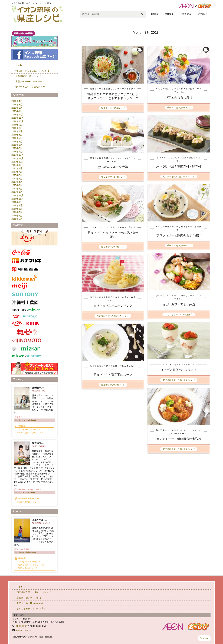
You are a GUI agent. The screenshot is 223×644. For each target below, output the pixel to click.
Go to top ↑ (204, 638)
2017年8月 (17, 168)
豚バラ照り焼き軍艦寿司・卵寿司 (179, 166)
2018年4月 (17, 142)
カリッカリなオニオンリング (113, 306)
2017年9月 (17, 165)
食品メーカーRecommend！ (30, 82)
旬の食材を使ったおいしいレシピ (179, 177)
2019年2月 (17, 108)
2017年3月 (17, 185)
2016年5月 (17, 219)
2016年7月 (17, 212)
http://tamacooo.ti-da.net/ (25, 492)
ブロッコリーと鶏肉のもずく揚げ (179, 235)
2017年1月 (17, 192)
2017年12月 (17, 155)
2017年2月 (17, 189)
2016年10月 (17, 202)
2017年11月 (17, 158)
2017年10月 (17, 162)
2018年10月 (17, 121)
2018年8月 (17, 128)
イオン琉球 (186, 14)
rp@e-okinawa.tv (23, 630)
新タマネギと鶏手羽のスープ (113, 375)
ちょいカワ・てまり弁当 (179, 304)
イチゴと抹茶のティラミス (179, 370)
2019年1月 (17, 111)
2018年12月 (17, 114)
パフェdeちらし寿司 (179, 97)
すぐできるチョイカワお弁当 (179, 314)
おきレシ (203, 14)
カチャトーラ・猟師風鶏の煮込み (179, 439)
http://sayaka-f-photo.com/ (26, 552)
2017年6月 (17, 175)
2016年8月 (17, 209)
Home (154, 14)
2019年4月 (17, 101)
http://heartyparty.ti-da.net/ (26, 420)
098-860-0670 (22, 626)
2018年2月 (17, 148)
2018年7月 (17, 131)
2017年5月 (17, 179)
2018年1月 (17, 152)
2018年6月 (17, 135)
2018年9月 (17, 125)
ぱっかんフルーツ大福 (113, 167)
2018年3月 (17, 145)
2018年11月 (17, 118)
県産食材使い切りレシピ (113, 108)
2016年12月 (17, 195)
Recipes (168, 14)
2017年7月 (17, 172)
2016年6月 (17, 216)
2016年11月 (17, 199)
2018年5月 (17, 138)
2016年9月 (17, 205)
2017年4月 (17, 182)
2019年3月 (17, 104)
